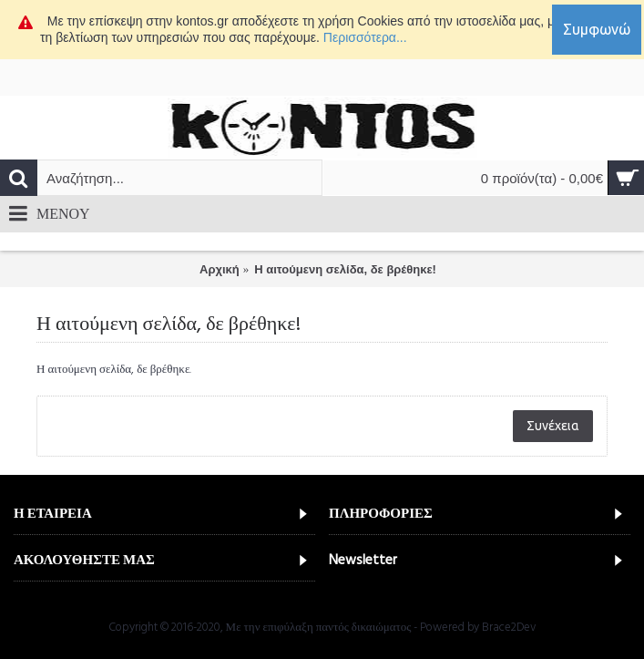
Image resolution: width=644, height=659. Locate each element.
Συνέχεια (553, 426)
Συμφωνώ (597, 29)
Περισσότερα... (365, 37)
